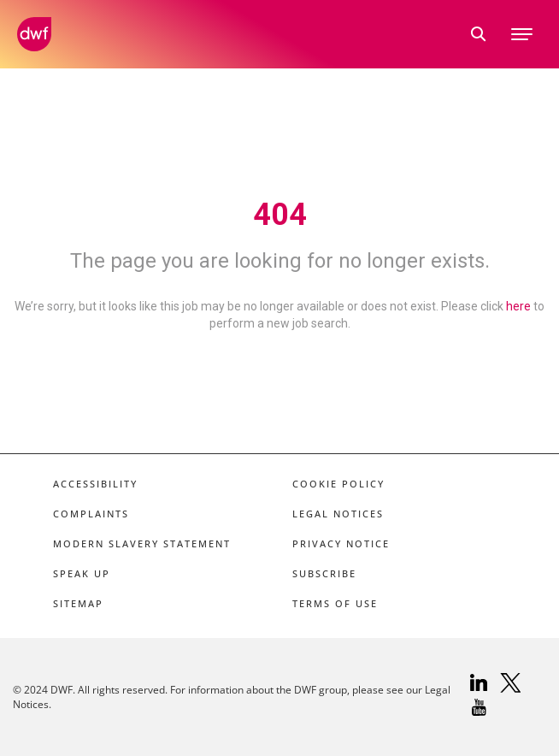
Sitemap (78, 603)
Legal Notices (338, 514)
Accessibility (95, 484)
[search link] (479, 34)
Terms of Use (335, 603)
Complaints (91, 514)
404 (280, 215)
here (518, 306)
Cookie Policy (338, 484)
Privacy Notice (341, 543)
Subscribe (324, 573)
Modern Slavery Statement (142, 543)
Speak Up (82, 573)
